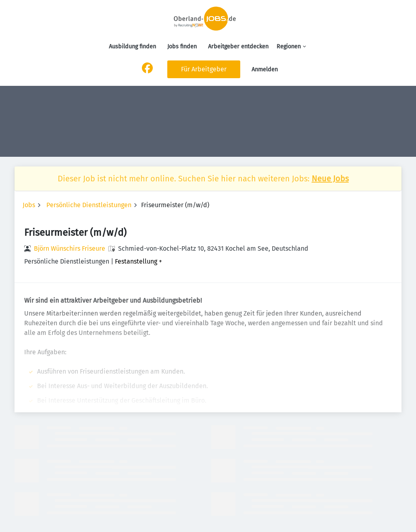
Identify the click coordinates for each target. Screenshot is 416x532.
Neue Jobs (330, 179)
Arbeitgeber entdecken (238, 47)
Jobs (29, 205)
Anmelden (265, 70)
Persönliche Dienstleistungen (89, 205)
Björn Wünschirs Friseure (70, 248)
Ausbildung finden (132, 47)
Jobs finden (182, 47)
